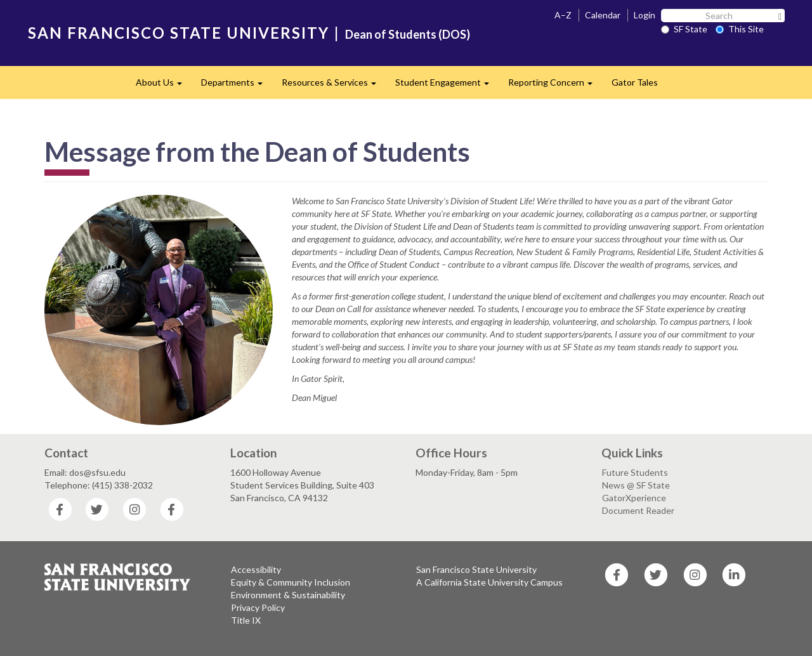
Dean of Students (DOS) (408, 34)
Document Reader (638, 510)
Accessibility (256, 569)
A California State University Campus (489, 582)
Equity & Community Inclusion (291, 582)
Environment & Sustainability (288, 595)
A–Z (563, 15)
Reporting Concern (555, 86)
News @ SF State (636, 485)
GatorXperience (634, 498)
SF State (684, 29)
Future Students (635, 472)
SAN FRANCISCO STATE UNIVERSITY (179, 33)
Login (645, 15)
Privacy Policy (258, 607)
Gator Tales (635, 82)
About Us (164, 86)
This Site (740, 29)
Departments (237, 86)
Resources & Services (334, 86)
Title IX (246, 620)
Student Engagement (447, 86)
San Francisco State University (476, 569)
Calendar (603, 15)
